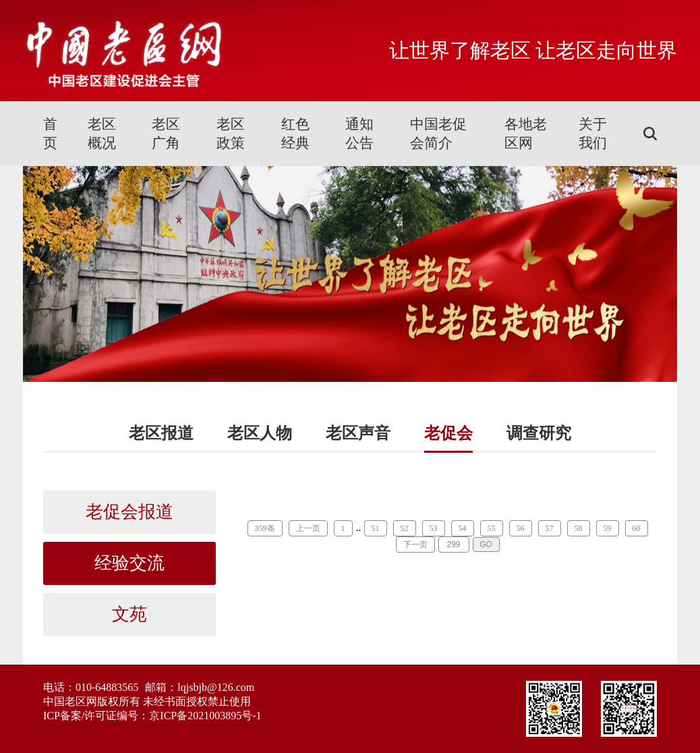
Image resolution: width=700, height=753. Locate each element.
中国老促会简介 (438, 134)
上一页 (308, 528)
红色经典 (295, 134)
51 (376, 528)
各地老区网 (526, 134)
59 (608, 528)
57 (550, 528)
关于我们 (593, 134)
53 (434, 528)
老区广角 (166, 134)
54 (463, 528)
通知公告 (359, 134)
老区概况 (102, 134)
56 (521, 528)
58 (579, 528)
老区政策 (231, 134)
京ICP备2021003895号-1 (205, 716)
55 (492, 528)
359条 (265, 528)
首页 (50, 134)
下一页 (415, 545)
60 (637, 528)
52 (405, 528)
